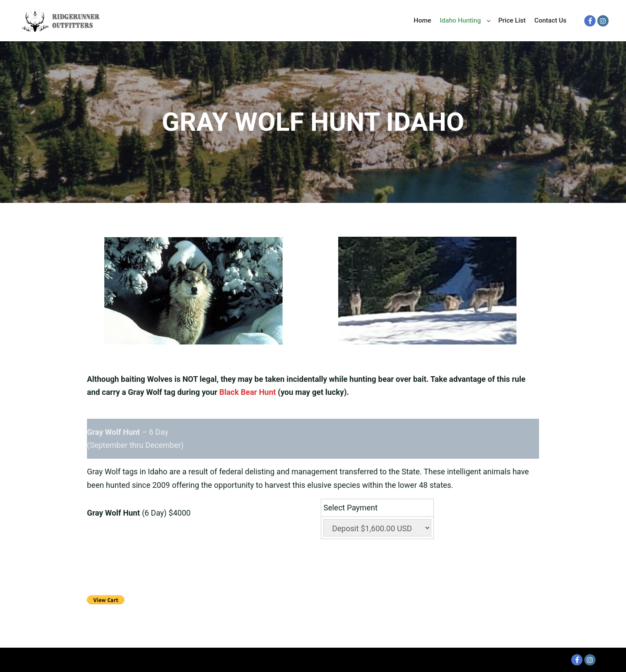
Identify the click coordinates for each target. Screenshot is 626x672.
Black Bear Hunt (247, 392)
